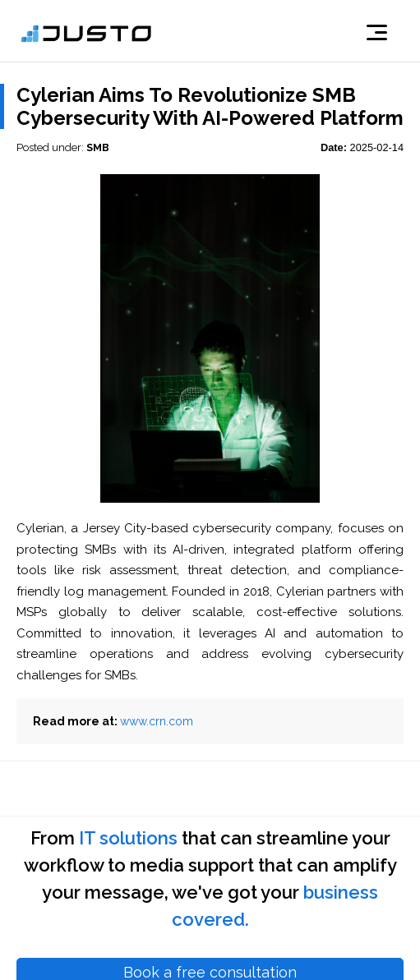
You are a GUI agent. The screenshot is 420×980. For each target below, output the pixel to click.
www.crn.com (157, 721)
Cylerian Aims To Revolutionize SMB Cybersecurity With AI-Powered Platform (210, 106)
